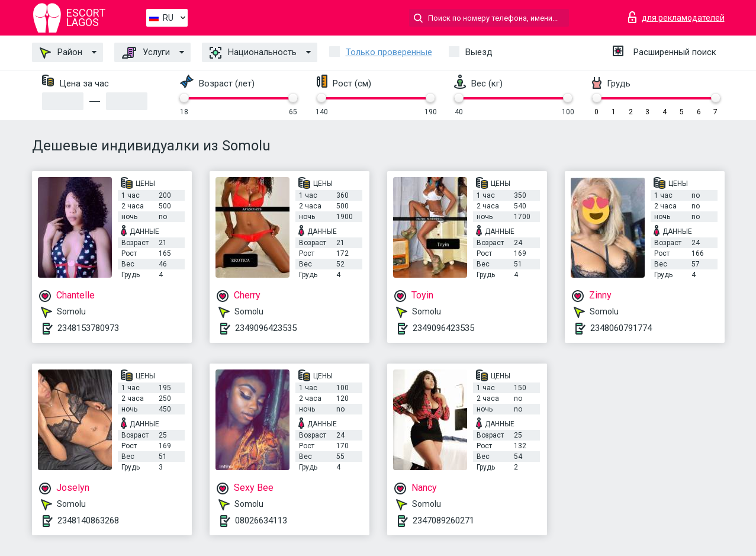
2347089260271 (443, 520)
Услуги (146, 53)
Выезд (479, 52)
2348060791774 (621, 328)
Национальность (253, 53)
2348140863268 (88, 520)
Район (61, 53)
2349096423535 (266, 328)
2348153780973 (88, 328)
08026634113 (261, 520)
